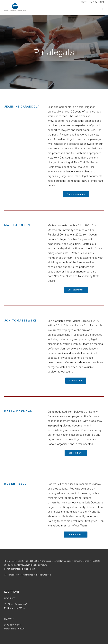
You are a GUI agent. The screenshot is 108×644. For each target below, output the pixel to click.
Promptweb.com (44, 575)
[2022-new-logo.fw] (15, 4)
